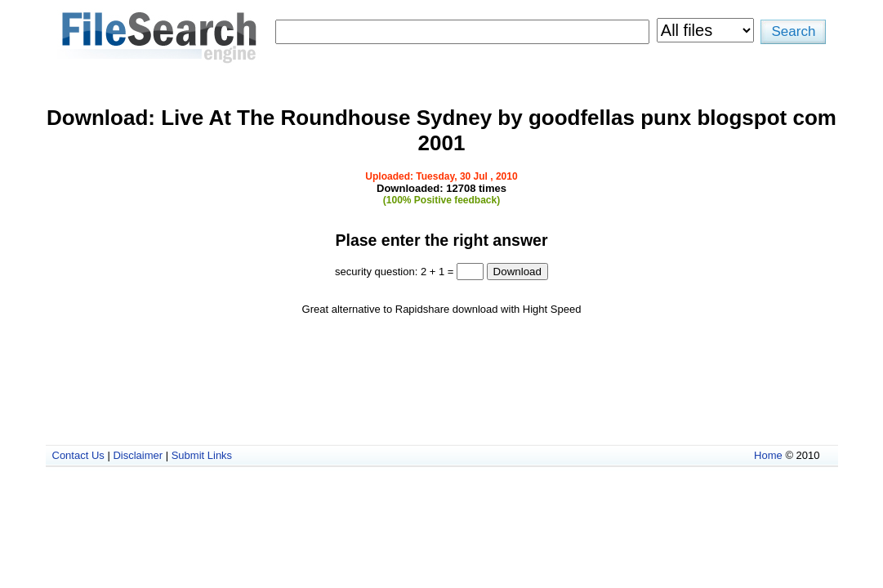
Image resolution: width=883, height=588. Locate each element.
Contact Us (78, 455)
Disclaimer (138, 455)
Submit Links (202, 455)
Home (768, 455)
